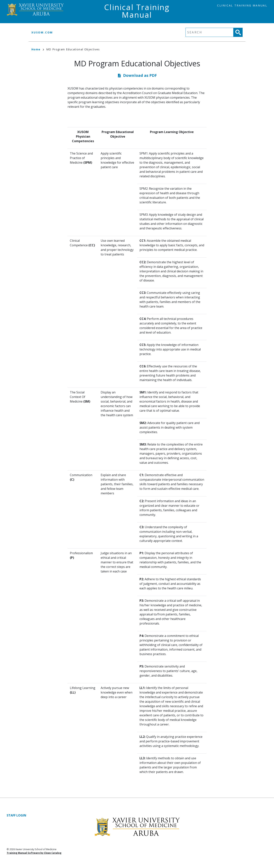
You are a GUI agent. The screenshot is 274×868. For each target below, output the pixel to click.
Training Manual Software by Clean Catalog (34, 853)
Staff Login (16, 815)
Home (38, 49)
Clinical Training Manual (242, 5)
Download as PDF (140, 75)
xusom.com (42, 32)
